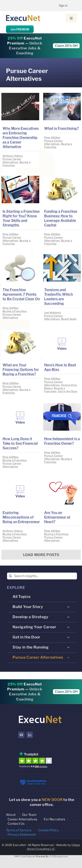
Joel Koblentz (53, 313)
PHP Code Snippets (25, 856)
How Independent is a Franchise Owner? (62, 441)
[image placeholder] (20, 95)
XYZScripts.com (59, 856)
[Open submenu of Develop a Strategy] (68, 617)
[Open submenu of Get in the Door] (68, 637)
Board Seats (69, 319)
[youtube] (21, 735)
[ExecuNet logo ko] (40, 716)
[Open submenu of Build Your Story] (68, 607)
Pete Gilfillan (52, 138)
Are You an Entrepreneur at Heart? (57, 517)
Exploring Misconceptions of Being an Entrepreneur (21, 517)
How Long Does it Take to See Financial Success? (20, 443)
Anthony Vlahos (13, 156)
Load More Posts (41, 555)
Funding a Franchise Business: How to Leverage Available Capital (61, 218)
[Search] (10, 576)
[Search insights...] (42, 576)
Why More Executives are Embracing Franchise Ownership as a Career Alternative (21, 137)
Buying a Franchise (15, 311)
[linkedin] (30, 735)
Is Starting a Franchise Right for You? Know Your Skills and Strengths (21, 218)
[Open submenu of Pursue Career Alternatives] (68, 657)
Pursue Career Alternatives (12, 161)
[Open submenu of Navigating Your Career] (68, 627)
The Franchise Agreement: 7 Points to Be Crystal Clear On (21, 294)
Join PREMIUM (20, 29)
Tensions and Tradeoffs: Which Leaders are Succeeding (59, 296)
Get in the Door (68, 391)
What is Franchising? (61, 128)
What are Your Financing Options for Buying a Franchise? (21, 369)
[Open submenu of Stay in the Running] (68, 647)
